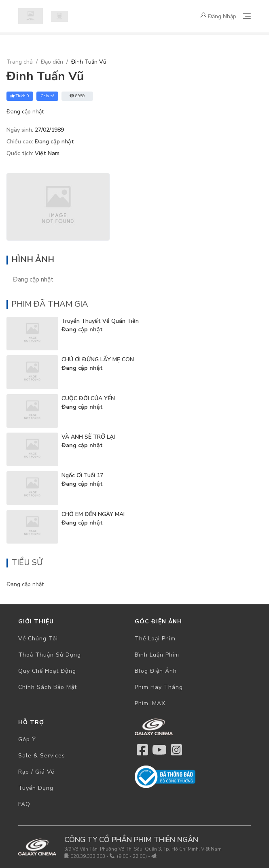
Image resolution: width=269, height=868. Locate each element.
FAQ (24, 804)
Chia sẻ (47, 96)
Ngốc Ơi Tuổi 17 (82, 475)
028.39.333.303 (88, 856)
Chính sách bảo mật (48, 687)
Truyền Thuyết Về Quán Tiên (100, 321)
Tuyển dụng (36, 788)
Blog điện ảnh (156, 671)
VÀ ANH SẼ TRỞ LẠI (88, 437)
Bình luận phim (157, 655)
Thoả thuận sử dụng (50, 655)
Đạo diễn (52, 62)
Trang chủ (20, 62)
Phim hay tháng (159, 687)
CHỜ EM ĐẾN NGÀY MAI (93, 514)
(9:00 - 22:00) (132, 856)
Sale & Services (42, 756)
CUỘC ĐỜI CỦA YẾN (88, 398)
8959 (77, 96)
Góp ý (27, 739)
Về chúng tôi (38, 639)
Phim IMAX (150, 703)
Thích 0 (20, 96)
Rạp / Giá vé (36, 772)
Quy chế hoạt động (47, 671)
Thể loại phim (155, 639)
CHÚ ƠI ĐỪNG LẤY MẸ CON (98, 359)
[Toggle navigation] (247, 16)
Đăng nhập (218, 16)
